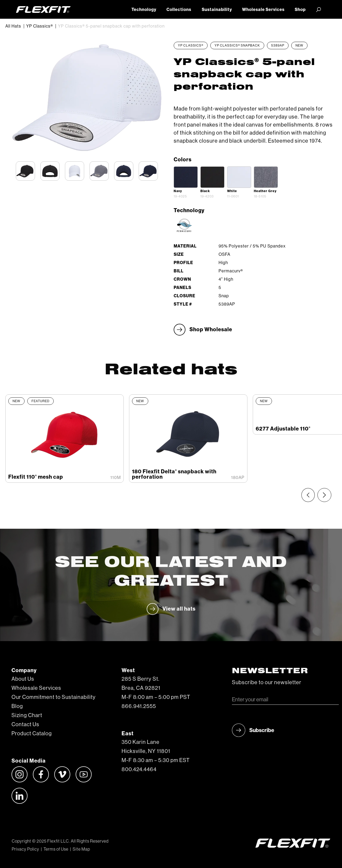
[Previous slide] (308, 495)
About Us (23, 679)
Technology (144, 10)
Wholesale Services (263, 10)
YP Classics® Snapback (237, 45)
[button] (318, 9)
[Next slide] (324, 495)
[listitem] (65, 439)
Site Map (81, 849)
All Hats (13, 26)
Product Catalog (32, 734)
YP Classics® (40, 26)
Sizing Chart (27, 715)
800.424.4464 (139, 770)
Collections (179, 10)
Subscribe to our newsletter (267, 683)
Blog (17, 706)
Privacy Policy (26, 849)
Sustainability (217, 10)
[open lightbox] (186, 177)
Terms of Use (56, 849)
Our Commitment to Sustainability (54, 697)
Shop (300, 10)
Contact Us (25, 725)
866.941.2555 (139, 706)
